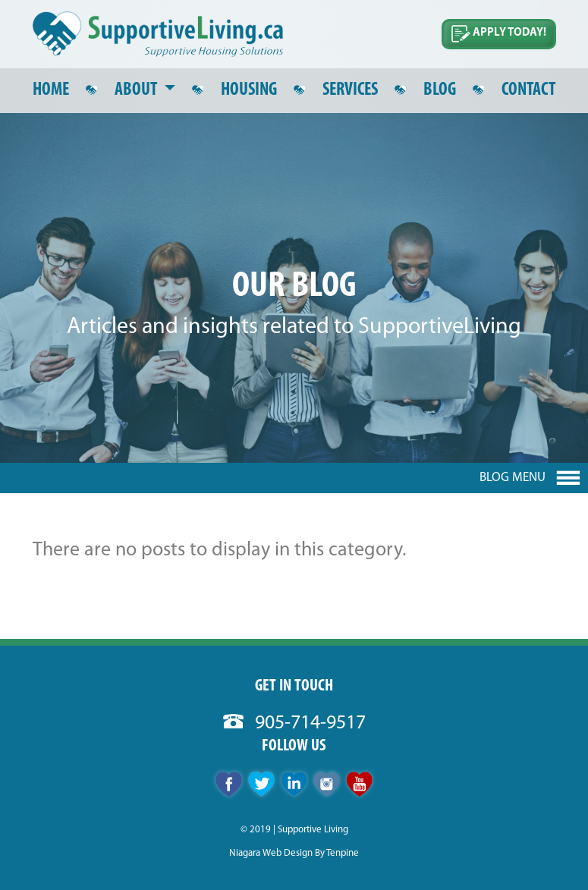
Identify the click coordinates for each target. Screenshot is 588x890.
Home (51, 90)
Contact (528, 90)
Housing (249, 90)
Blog (440, 90)
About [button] (137, 90)
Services (350, 90)
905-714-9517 (294, 723)
